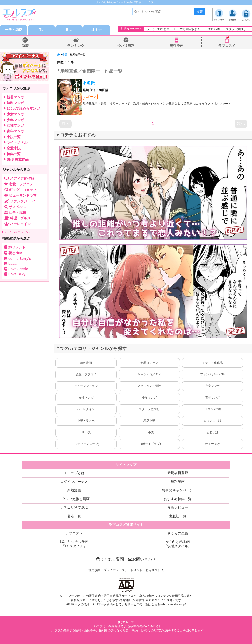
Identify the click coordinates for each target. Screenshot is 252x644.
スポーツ (90, 97)
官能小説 (212, 433)
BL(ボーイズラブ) (149, 444)
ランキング (76, 46)
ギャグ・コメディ (149, 375)
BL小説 (149, 433)
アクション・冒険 (149, 386)
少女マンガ (212, 386)
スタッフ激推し (149, 409)
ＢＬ (69, 30)
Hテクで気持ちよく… (189, 29)
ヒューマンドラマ (86, 386)
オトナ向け (212, 444)
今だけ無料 (126, 46)
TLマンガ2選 (213, 409)
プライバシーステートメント (123, 570)
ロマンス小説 (212, 421)
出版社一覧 (178, 516)
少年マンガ (149, 398)
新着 (25, 46)
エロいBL (214, 29)
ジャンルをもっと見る (17, 232)
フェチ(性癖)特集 (158, 29)
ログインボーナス (74, 482)
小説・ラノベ (86, 421)
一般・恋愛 (14, 30)
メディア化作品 (212, 363)
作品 (65, 55)
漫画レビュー (178, 508)
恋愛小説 (149, 421)
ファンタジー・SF (212, 375)
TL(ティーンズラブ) (86, 444)
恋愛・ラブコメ (86, 375)
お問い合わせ (142, 560)
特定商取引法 (155, 570)
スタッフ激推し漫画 (74, 499)
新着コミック (149, 363)
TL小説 (86, 433)
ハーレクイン (86, 409)
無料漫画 (176, 46)
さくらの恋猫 (178, 533)
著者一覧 (74, 516)
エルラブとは (74, 473)
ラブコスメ (227, 46)
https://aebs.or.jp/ (174, 605)
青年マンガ (212, 398)
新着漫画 (74, 490)
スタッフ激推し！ (237, 29)
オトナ (97, 30)
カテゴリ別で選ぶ (74, 508)
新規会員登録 (178, 473)
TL (41, 30)
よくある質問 (110, 560)
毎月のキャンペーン (178, 490)
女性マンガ (86, 398)
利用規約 (94, 570)
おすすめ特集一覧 (178, 499)
